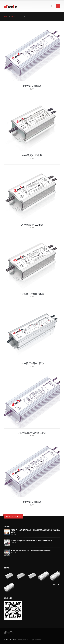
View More (55, 584)
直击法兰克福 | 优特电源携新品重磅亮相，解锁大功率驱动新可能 (32, 540)
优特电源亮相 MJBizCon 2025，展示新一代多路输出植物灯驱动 (31, 551)
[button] (31, 560)
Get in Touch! (14, 516)
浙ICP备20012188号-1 (10, 640)
